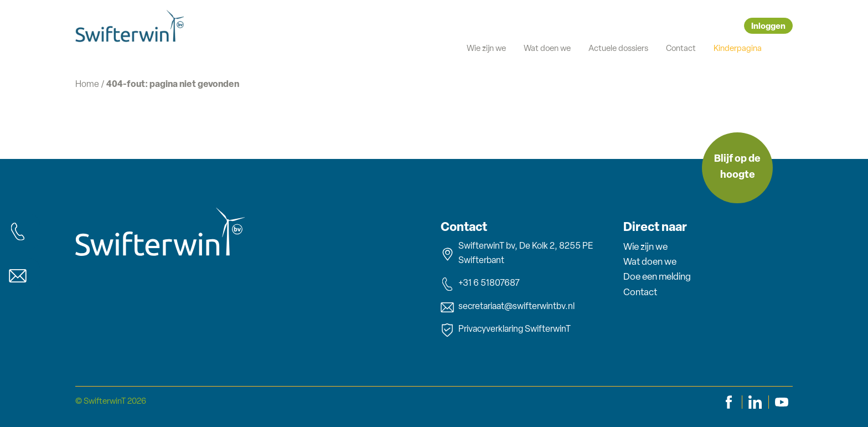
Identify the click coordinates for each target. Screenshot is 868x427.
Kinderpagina (738, 49)
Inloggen (768, 27)
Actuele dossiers (618, 49)
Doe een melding (657, 277)
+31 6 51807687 (480, 284)
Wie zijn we (486, 49)
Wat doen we (547, 49)
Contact (681, 49)
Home (87, 85)
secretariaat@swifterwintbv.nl (508, 307)
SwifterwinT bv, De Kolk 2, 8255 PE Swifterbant (517, 254)
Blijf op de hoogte (737, 167)
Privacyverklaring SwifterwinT (506, 330)
